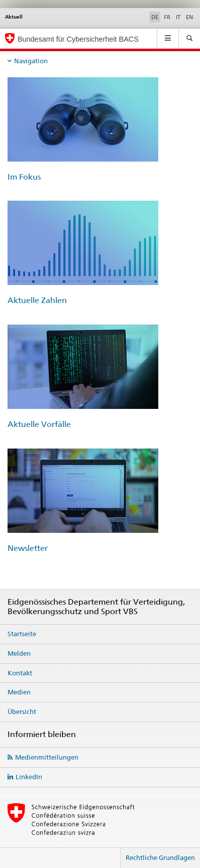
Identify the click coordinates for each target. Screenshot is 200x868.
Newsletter (28, 548)
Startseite (22, 634)
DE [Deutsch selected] (155, 17)
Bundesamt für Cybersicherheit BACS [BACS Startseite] (78, 39)
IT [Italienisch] (178, 17)
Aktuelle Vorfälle (39, 424)
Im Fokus (24, 177)
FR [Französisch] (167, 17)
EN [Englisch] (189, 17)
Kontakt (20, 673)
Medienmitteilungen (47, 757)
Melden (19, 653)
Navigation (31, 61)
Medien (19, 692)
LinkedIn (29, 777)
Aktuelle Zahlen (37, 300)
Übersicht (22, 711)
